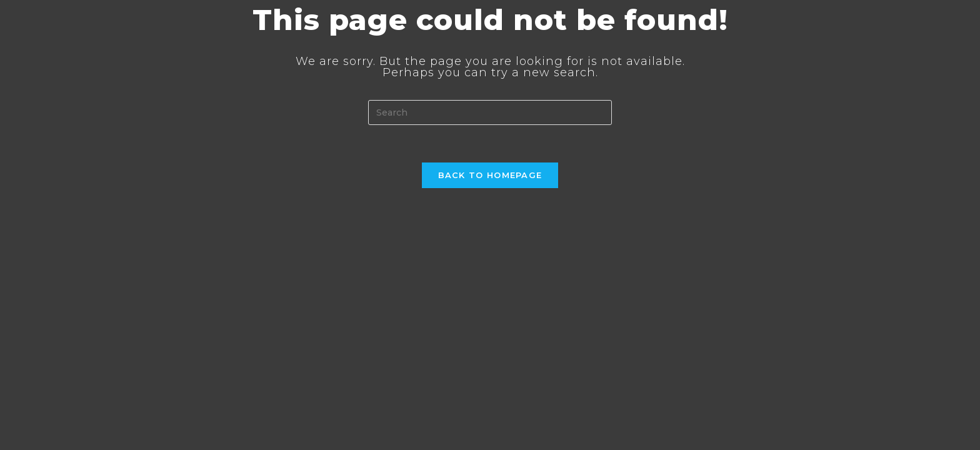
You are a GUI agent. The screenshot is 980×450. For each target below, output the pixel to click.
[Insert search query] (490, 112)
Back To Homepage (490, 175)
